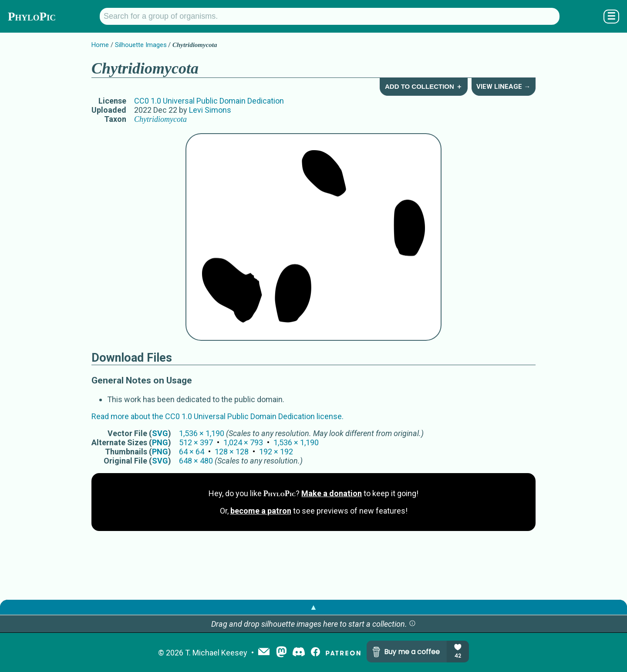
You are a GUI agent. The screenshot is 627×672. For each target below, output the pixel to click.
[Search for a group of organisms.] (330, 16)
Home (100, 45)
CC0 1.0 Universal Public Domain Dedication (209, 101)
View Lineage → (503, 87)
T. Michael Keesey (216, 653)
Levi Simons (210, 110)
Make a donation (332, 493)
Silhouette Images (141, 45)
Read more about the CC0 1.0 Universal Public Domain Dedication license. (217, 416)
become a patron (261, 511)
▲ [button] (313, 607)
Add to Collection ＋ (424, 86)
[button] (412, 624)
